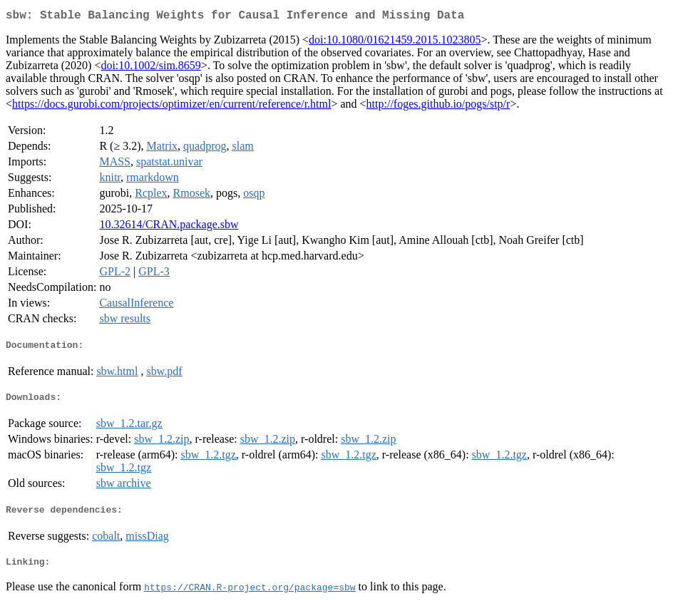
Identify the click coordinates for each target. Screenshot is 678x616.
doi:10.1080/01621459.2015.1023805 (395, 42)
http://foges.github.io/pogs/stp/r (438, 107)
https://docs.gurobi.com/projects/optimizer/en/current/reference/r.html (171, 107)
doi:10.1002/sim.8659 (150, 68)
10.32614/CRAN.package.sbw (169, 227)
